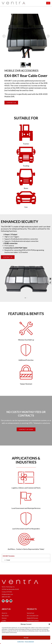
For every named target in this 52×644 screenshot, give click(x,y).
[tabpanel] (26, 560)
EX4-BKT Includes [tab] (9, 556)
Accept (26, 638)
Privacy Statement (29, 642)
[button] (49, 624)
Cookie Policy (21, 642)
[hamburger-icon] (48, 3)
